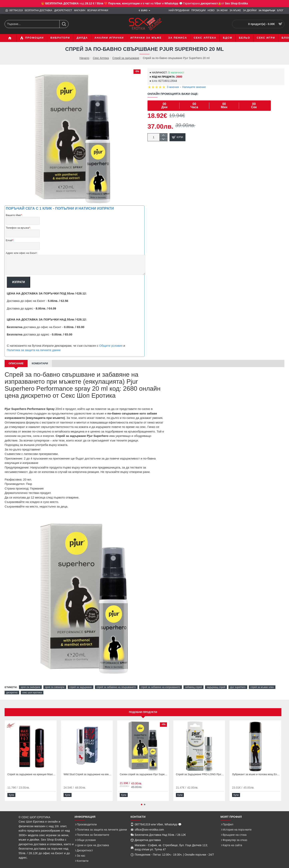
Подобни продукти (143, 707)
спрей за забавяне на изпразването (160, 682)
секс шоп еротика (32, 688)
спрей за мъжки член (262, 682)
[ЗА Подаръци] (267, 11)
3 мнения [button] (173, 87)
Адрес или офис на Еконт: (22, 248)
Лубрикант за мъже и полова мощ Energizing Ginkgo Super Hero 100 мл (256, 769)
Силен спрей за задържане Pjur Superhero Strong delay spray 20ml (144, 769)
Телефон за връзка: (18, 226)
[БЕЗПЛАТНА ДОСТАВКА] (38, 11)
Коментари (40, 359)
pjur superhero (238, 682)
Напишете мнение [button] (194, 87)
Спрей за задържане (126, 58)
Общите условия (111, 341)
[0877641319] (14, 11)
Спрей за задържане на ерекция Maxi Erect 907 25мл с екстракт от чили (31, 769)
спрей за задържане (81, 682)
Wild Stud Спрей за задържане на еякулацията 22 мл (88, 769)
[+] (163, 135)
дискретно (12, 688)
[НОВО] (211, 11)
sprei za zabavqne (55, 682)
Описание (16, 359)
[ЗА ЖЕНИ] (222, 11)
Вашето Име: (14, 215)
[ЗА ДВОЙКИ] (250, 11)
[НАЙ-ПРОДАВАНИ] (179, 11)
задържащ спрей (216, 682)
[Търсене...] (64, 24)
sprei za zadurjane (30, 682)
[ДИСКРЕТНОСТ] (63, 11)
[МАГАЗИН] (80, 11)
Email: (10, 237)
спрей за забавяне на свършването (116, 682)
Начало (84, 58)
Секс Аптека (101, 58)
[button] (177, 137)
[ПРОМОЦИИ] (198, 11)
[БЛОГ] (280, 11)
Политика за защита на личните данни (34, 345)
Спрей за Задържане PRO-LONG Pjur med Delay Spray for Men (200, 769)
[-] (163, 139)
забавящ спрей (193, 682)
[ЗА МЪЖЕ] (235, 11)
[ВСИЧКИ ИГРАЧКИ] (98, 11)
